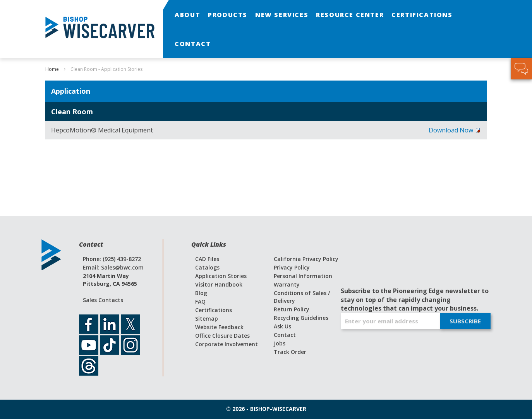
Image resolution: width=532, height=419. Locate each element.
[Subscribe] (465, 321)
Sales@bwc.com (122, 267)
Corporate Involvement (227, 344)
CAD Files (207, 259)
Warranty (287, 284)
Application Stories (221, 276)
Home (53, 69)
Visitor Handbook (219, 284)
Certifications (214, 310)
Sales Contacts (103, 300)
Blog (201, 293)
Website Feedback (219, 327)
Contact (285, 335)
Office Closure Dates (222, 336)
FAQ (200, 301)
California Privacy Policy (306, 259)
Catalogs (207, 267)
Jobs (280, 343)
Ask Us (282, 326)
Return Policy (292, 309)
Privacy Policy (292, 267)
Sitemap (207, 319)
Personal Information (303, 276)
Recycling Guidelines (301, 318)
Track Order (290, 352)
